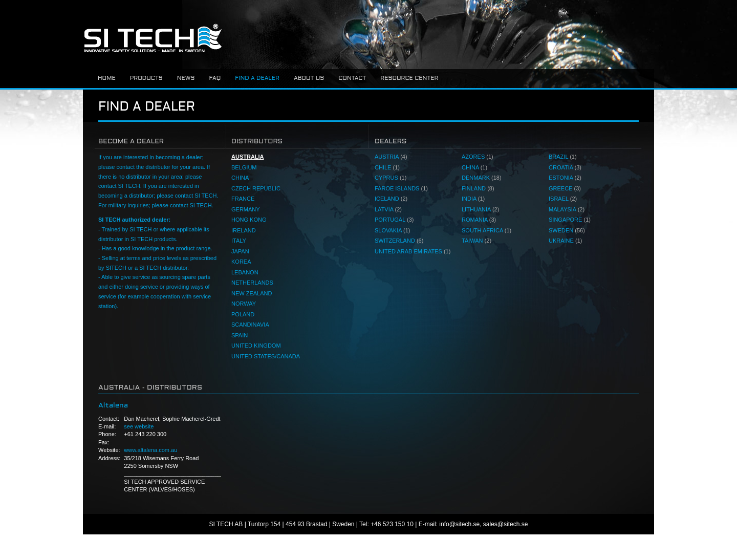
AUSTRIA (391, 157)
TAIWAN (476, 241)
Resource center (409, 78)
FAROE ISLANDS (401, 188)
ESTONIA (565, 178)
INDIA (473, 199)
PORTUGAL (394, 220)
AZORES (478, 157)
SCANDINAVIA (250, 325)
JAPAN (240, 251)
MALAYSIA (567, 209)
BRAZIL (563, 157)
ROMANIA (479, 220)
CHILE (387, 167)
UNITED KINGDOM (256, 346)
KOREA (241, 262)
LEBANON (245, 272)
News (186, 78)
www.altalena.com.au (150, 450)
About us (309, 78)
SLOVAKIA (393, 230)
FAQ (215, 78)
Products (146, 78)
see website (139, 426)
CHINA (240, 178)
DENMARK (482, 178)
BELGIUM (244, 167)
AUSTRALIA (248, 157)
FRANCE (243, 199)
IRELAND (244, 230)
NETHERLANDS (252, 283)
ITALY (239, 241)
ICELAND (391, 199)
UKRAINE (565, 241)
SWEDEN (567, 230)
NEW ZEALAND (252, 293)
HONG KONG (249, 220)
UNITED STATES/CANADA (266, 356)
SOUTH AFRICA (486, 230)
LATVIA (388, 209)
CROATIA (565, 167)
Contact (352, 78)
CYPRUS (391, 178)
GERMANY (246, 209)
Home (107, 78)
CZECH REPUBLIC (256, 188)
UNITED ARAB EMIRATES (413, 251)
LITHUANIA (480, 209)
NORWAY (244, 304)
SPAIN (240, 335)
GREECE (565, 188)
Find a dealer (257, 78)
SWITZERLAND (399, 241)
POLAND (243, 314)
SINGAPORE (570, 220)
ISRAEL (563, 199)
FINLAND (478, 188)
